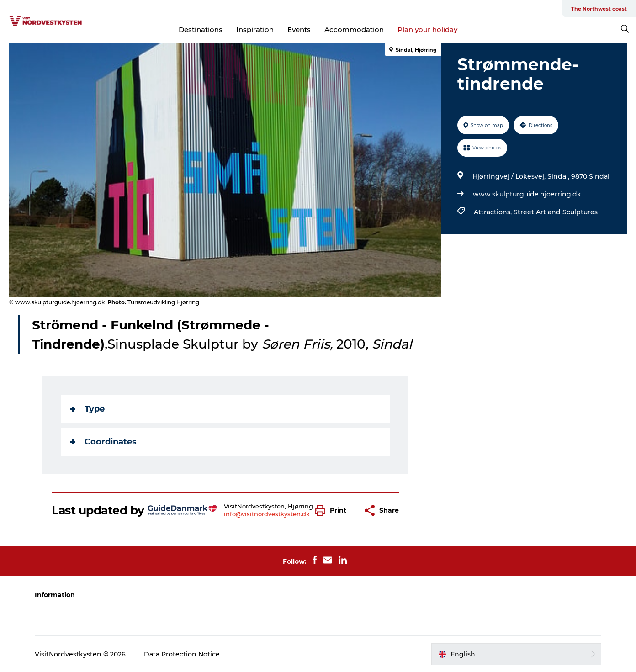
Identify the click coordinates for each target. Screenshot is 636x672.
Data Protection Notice (182, 654)
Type (87, 409)
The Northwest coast (599, 9)
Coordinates (103, 442)
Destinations (201, 29)
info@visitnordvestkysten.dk (267, 514)
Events (299, 29)
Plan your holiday (427, 29)
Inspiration (255, 29)
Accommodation (354, 29)
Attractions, (494, 212)
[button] (333, 511)
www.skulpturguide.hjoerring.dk (527, 194)
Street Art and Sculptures (556, 212)
